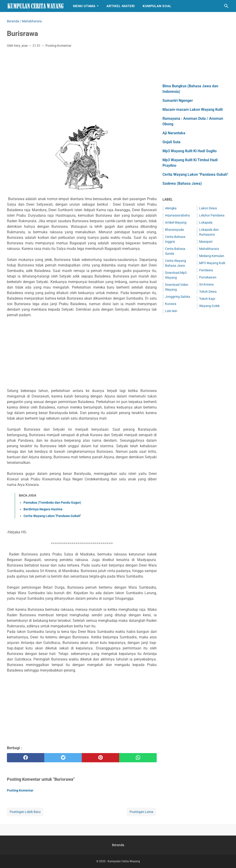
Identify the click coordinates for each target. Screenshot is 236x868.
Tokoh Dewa (208, 292)
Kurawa (171, 304)
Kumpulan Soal (157, 6)
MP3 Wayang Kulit (212, 263)
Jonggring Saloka (178, 297)
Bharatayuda (174, 230)
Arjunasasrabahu (177, 215)
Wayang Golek (209, 306)
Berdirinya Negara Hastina (43, 509)
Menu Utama (84, 6)
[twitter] (63, 758)
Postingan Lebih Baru (25, 812)
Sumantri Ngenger (178, 101)
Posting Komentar (58, 46)
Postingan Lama (141, 812)
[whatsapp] (138, 758)
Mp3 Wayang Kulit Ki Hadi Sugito (190, 151)
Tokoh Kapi (207, 299)
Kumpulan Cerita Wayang (124, 861)
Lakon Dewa (208, 208)
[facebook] (26, 758)
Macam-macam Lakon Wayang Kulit (193, 110)
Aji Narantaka (174, 133)
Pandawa (206, 270)
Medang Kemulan (212, 256)
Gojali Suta (171, 142)
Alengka (171, 208)
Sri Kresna (206, 284)
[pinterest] (100, 758)
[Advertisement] (82, 86)
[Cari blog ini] (226, 6)
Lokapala (206, 222)
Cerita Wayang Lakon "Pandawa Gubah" (52, 516)
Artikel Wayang (176, 222)
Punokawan (208, 277)
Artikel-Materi (121, 6)
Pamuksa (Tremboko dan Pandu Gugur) (52, 503)
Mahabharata (209, 249)
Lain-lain (171, 311)
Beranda (118, 845)
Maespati (206, 242)
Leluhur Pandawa (212, 215)
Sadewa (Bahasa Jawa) (182, 183)
